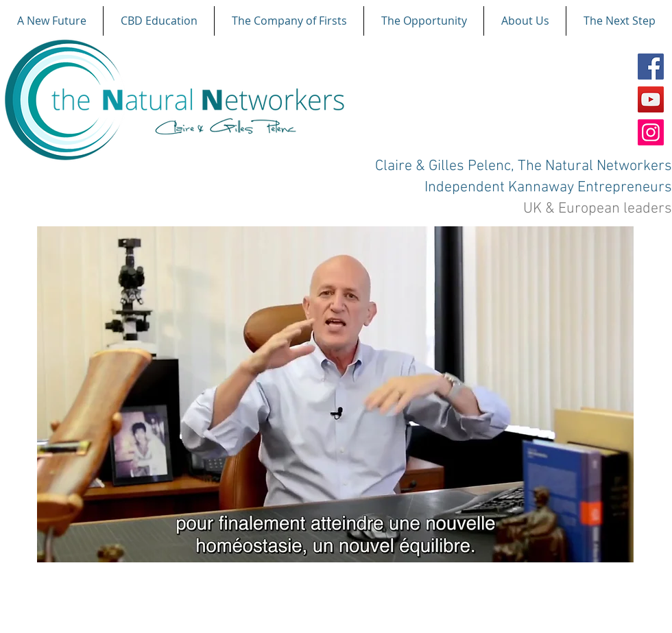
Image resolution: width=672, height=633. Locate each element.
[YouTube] (651, 99)
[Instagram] (651, 132)
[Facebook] (651, 67)
